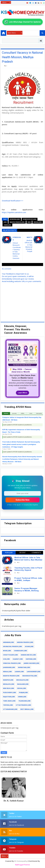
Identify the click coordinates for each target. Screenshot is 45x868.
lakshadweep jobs (34, 672)
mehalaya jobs (9, 684)
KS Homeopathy (21, 861)
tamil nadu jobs (9, 701)
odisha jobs (22, 688)
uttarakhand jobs (10, 709)
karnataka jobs (24, 667)
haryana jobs (31, 659)
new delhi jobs (9, 688)
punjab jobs (23, 692)
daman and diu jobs (28, 655)
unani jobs (7, 225)
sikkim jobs (22, 697)
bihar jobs (7, 651)
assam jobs (29, 646)
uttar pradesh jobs (23, 705)
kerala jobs (7, 672)
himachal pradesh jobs (12, 663)
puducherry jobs (10, 692)
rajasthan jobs (9, 697)
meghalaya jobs (22, 680)
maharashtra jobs (30, 676)
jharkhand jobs (9, 667)
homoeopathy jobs (30, 219)
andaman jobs (9, 642)
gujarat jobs (18, 659)
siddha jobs (38, 222)
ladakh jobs (19, 672)
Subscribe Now (23, 500)
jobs (5, 222)
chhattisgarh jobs (11, 655)
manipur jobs (8, 680)
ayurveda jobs (15, 219)
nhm (29, 222)
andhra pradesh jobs (25, 642)
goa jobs (6, 659)
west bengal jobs (27, 709)
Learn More (22, 393)
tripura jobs (8, 705)
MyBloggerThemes (23, 865)
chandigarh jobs (20, 651)
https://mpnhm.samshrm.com (14, 212)
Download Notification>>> (13, 201)
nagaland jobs (23, 684)
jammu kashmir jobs (32, 663)
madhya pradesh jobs (17, 222)
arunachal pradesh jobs (13, 646)
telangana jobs (25, 701)
